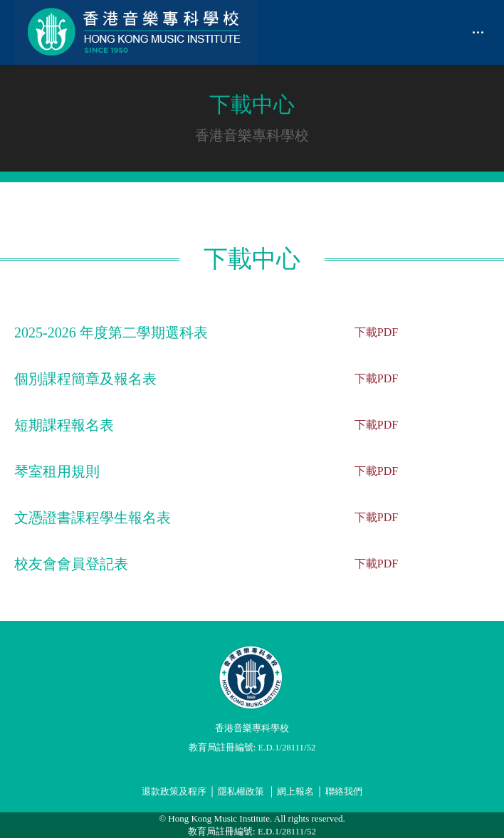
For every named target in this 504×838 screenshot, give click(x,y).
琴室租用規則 (57, 471)
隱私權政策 (241, 792)
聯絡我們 (344, 792)
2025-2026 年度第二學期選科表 (111, 332)
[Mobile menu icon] (478, 32)
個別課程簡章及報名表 (85, 379)
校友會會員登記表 (71, 564)
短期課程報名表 (64, 425)
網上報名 (295, 792)
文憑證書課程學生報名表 (93, 518)
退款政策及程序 (174, 792)
